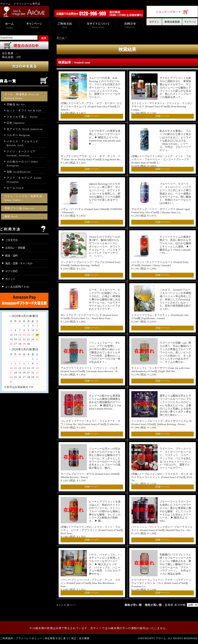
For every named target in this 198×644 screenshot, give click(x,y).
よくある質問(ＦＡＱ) (17, 287)
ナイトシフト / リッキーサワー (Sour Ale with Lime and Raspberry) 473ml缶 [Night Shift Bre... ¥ (161, 371)
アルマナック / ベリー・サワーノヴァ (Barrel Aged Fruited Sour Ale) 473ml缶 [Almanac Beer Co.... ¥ (161, 212)
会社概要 (84, 638)
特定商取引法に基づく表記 (61, 638)
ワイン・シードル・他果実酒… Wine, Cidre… (25, 198)
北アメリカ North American (25, 129)
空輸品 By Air (16, 104)
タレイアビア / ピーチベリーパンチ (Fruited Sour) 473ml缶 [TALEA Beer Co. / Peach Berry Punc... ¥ (89, 318)
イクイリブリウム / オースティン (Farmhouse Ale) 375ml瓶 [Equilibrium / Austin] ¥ (160, 318)
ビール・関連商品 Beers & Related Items (22, 96)
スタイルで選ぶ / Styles (22, 117)
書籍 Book (11, 216)
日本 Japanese (16, 123)
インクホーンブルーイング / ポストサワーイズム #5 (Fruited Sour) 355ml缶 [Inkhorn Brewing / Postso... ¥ (162, 424)
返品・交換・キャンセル (19, 263)
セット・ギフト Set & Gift (24, 110)
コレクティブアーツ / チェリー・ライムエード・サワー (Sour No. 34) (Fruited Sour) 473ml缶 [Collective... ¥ (91, 424)
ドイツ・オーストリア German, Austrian (21, 154)
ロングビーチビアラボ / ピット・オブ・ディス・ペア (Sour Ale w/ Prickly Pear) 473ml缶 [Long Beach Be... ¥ (91, 159)
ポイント (10, 279)
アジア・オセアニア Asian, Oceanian (24, 180)
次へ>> (71, 605)
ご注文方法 (12, 240)
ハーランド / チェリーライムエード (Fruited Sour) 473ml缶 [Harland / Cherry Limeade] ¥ (160, 265)
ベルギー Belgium (18, 135)
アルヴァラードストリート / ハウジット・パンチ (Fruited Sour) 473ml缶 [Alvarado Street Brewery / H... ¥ (90, 371)
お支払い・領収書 (15, 248)
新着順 (169, 605)
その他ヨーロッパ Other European (22, 164)
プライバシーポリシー (29, 638)
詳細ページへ (92, 116)
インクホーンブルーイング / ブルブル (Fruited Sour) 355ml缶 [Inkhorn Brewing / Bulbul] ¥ (90, 265)
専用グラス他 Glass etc (19, 208)
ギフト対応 (12, 271)
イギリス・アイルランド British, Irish (23, 143)
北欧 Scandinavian (19, 172)
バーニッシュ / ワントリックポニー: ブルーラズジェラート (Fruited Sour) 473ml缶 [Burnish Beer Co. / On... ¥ (162, 530)
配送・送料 (12, 256)
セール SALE (15, 188)
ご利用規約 (7, 638)
